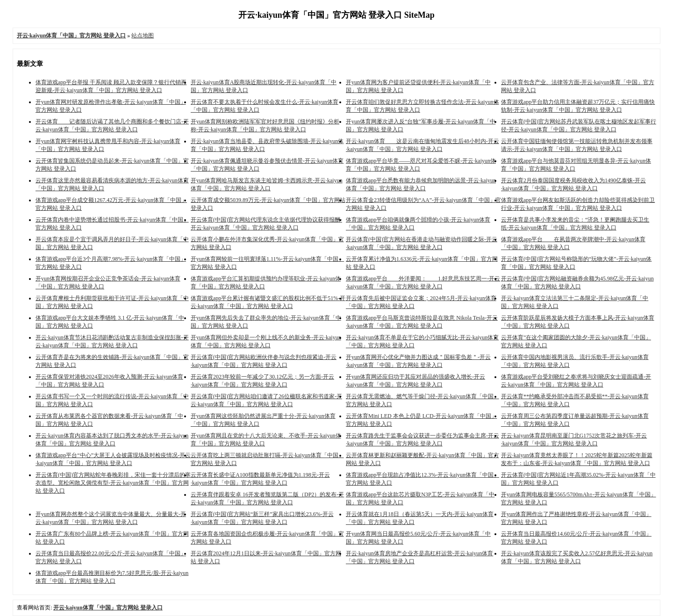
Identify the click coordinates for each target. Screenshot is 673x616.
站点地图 (143, 36)
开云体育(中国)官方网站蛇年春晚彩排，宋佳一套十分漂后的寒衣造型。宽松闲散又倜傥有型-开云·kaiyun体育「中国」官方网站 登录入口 (113, 483)
